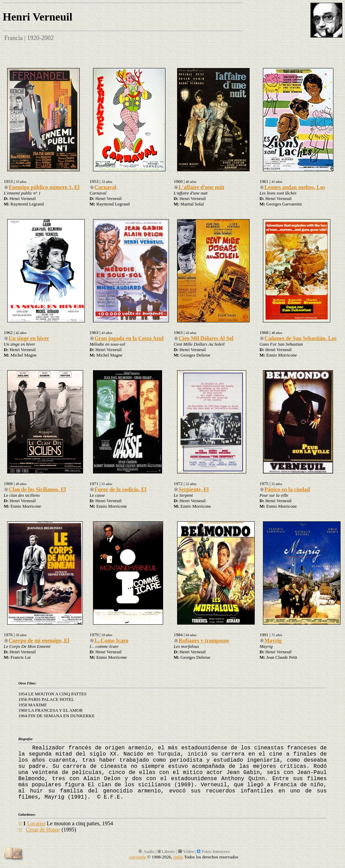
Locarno (36, 823)
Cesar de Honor (43, 830)
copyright (137, 857)
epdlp (178, 857)
